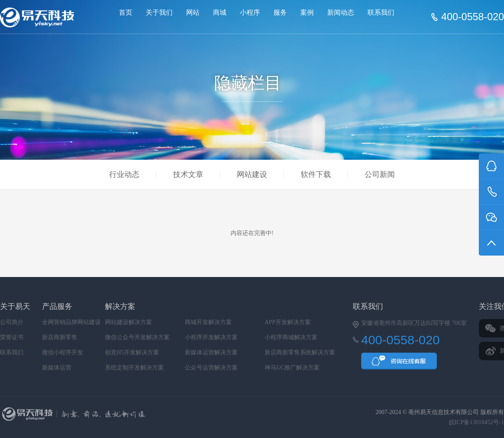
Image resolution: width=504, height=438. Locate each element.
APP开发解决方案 (288, 322)
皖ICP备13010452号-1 (476, 422)
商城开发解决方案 (208, 322)
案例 (307, 12)
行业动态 (124, 174)
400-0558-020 (473, 17)
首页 (126, 12)
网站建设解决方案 (129, 322)
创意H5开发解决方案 (132, 352)
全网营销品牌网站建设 (71, 322)
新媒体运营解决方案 (211, 352)
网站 (193, 12)
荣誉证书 (12, 337)
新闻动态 (341, 12)
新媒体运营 (57, 368)
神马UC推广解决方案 (292, 368)
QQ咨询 (399, 364)
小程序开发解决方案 (211, 337)
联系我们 (381, 12)
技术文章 (188, 174)
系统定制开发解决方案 (134, 368)
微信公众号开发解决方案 (137, 337)
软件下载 (316, 174)
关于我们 (159, 12)
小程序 (250, 12)
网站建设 (252, 174)
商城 (220, 12)
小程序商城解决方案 (291, 337)
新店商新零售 (60, 337)
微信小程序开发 (63, 352)
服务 (280, 12)
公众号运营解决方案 (211, 368)
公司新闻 (380, 174)
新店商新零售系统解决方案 (300, 352)
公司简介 (12, 322)
